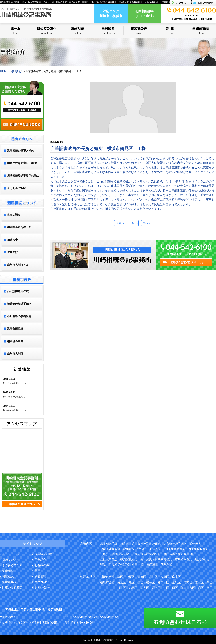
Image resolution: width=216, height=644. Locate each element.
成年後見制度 (43, 554)
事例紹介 (40, 559)
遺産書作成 (9, 582)
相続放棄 (8, 576)
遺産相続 (8, 570)
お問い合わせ (43, 587)
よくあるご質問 (12, 565)
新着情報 (40, 576)
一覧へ (133, 222)
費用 (37, 570)
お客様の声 (42, 565)
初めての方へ (11, 559)
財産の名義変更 (12, 587)
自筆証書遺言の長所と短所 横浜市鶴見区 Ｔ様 (98, 148)
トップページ (11, 554)
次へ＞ (148, 222)
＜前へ (118, 222)
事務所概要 (42, 582)
